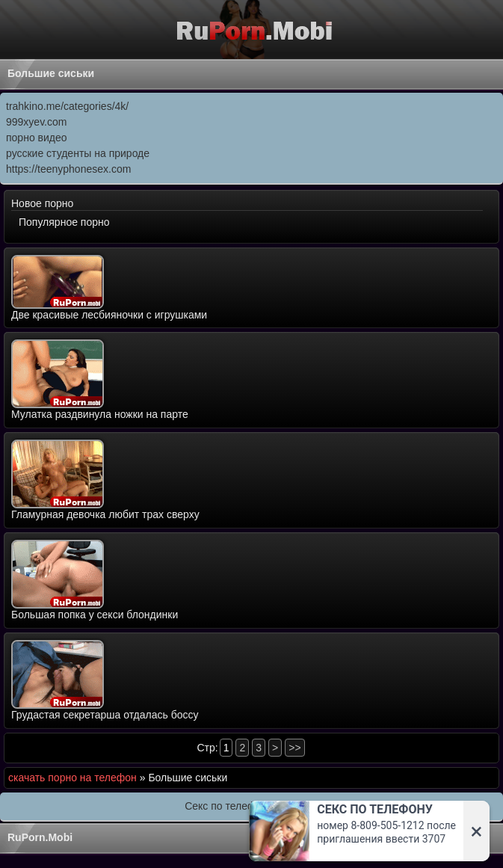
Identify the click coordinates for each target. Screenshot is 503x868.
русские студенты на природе (78, 153)
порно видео (37, 138)
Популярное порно (64, 222)
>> (294, 748)
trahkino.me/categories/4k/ (67, 106)
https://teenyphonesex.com (68, 169)
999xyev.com (36, 122)
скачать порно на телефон (72, 778)
